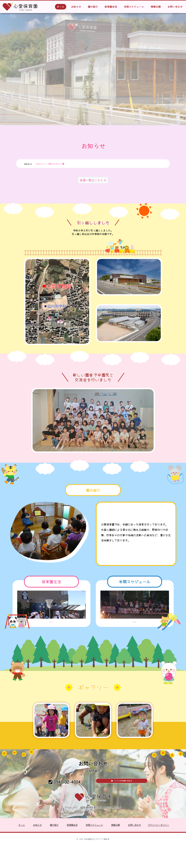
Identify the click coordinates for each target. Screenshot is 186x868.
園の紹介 (93, 7)
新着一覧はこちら (93, 181)
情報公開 (156, 7)
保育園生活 (111, 7)
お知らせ (76, 7)
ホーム (61, 7)
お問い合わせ (175, 7)
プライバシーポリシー (158, 851)
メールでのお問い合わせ (122, 807)
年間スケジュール (134, 7)
